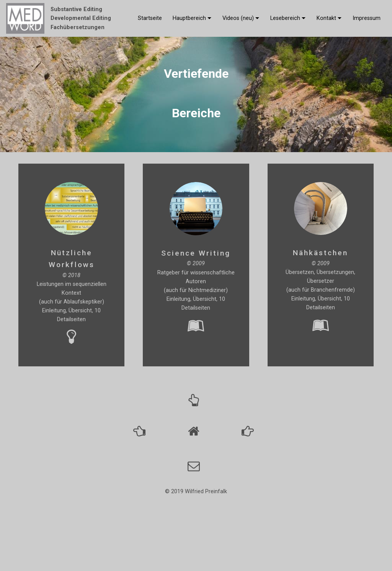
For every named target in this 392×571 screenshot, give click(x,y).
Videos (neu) (238, 18)
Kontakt (326, 18)
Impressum (367, 18)
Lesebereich (285, 18)
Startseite (150, 18)
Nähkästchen (320, 253)
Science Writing (196, 253)
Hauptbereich (189, 18)
